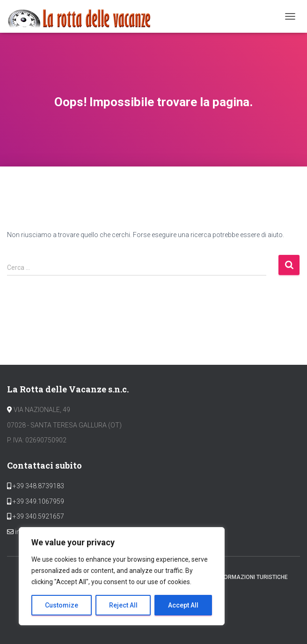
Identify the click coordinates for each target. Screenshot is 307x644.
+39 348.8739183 (38, 486)
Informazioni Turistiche (252, 577)
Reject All (123, 605)
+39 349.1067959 (38, 501)
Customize (62, 605)
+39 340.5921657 (38, 516)
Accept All (183, 605)
